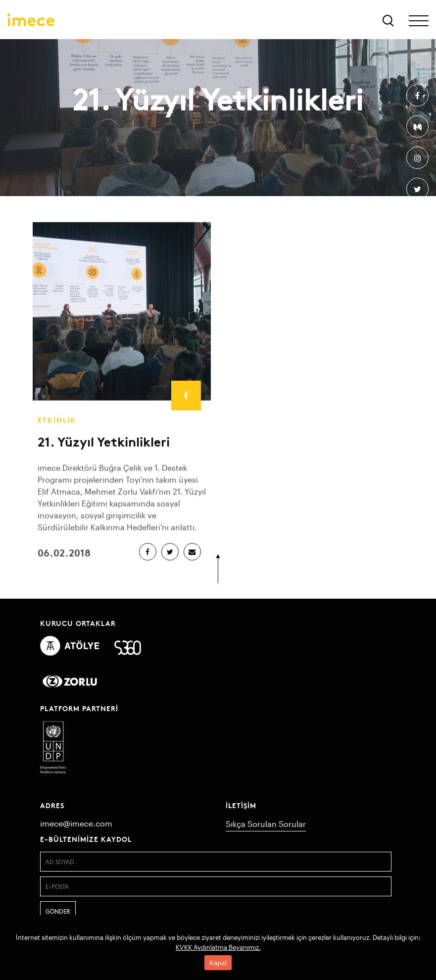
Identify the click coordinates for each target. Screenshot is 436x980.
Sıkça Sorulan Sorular (266, 824)
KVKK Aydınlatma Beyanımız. (218, 947)
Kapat (218, 963)
